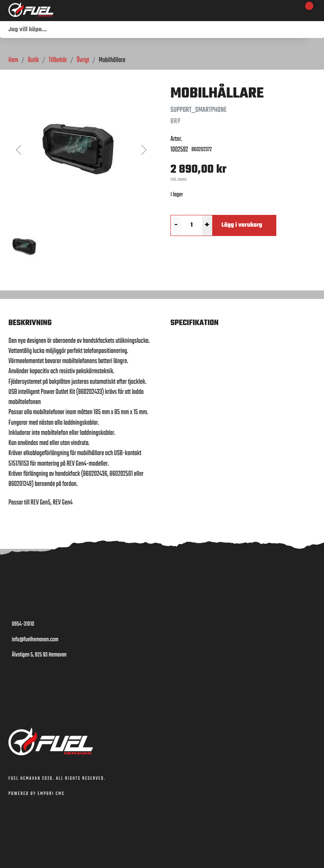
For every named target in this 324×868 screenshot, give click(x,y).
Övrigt (83, 60)
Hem (13, 60)
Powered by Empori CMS (36, 794)
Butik (33, 60)
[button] (81, 150)
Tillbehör (58, 60)
